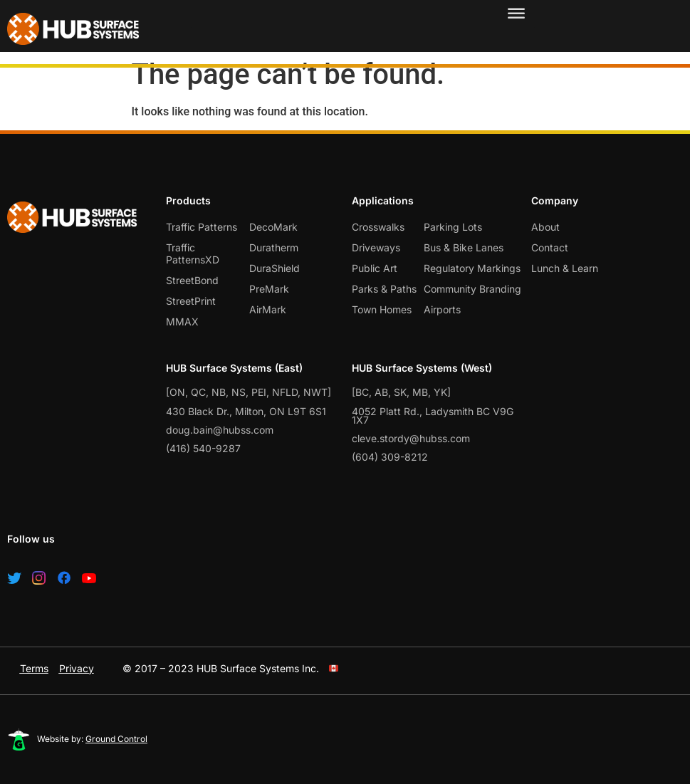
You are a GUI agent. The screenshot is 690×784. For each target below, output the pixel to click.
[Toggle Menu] (516, 14)
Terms (34, 668)
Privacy (77, 668)
